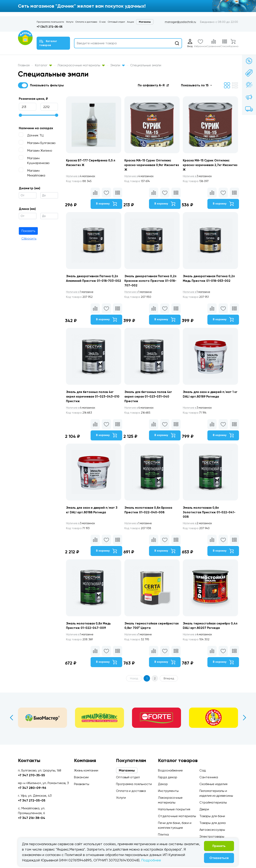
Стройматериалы (213, 802)
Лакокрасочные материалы (81, 65)
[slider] (20, 115)
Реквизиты (82, 784)
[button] (153, 85)
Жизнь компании (86, 770)
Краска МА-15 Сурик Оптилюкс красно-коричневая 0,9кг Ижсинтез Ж (149, 165)
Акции (130, 22)
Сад (203, 770)
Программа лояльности (50, 22)
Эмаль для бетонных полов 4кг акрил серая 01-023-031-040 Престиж (149, 400)
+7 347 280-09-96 (32, 788)
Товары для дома (212, 823)
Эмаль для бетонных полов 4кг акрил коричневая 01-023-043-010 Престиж (91, 400)
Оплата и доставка (86, 22)
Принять (219, 846)
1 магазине (81, 294)
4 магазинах (82, 177)
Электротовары (212, 836)
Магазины (145, 22)
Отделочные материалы (177, 816)
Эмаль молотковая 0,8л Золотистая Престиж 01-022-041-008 (210, 517)
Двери (204, 809)
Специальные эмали (146, 65)
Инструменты (168, 791)
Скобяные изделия (213, 784)
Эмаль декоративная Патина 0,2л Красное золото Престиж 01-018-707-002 (152, 282)
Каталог (43, 65)
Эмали (117, 65)
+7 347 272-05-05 (32, 800)
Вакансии (81, 777)
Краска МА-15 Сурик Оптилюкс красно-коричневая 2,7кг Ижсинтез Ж (208, 165)
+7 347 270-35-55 (31, 775)
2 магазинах (199, 528)
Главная (24, 65)
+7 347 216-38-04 (32, 818)
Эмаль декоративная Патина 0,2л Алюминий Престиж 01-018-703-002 (93, 282)
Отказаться (219, 858)
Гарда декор (168, 777)
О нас (102, 22)
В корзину (106, 204)
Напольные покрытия (174, 809)
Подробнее (151, 860)
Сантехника (209, 777)
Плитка (163, 834)
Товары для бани (212, 816)
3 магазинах (199, 177)
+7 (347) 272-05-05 (49, 27)
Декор (163, 784)
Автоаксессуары (212, 830)
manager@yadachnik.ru (180, 22)
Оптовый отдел (116, 22)
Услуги (70, 22)
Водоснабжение (170, 770)
